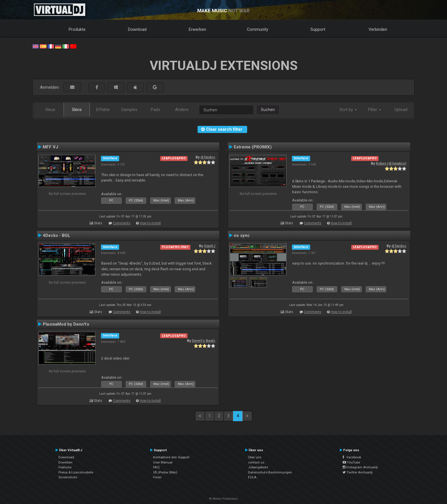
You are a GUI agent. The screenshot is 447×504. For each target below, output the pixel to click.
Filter (375, 110)
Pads (156, 110)
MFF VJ (50, 147)
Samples (129, 110)
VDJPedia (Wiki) (165, 472)
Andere (182, 110)
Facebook (352, 457)
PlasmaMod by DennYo (66, 324)
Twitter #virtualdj (358, 472)
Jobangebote (258, 467)
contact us (256, 462)
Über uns (255, 457)
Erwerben (197, 29)
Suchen (268, 110)
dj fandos (208, 157)
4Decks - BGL (57, 235)
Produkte (77, 29)
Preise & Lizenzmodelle (76, 472)
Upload (401, 110)
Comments (122, 223)
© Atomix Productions (224, 499)
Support (318, 29)
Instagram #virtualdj (360, 467)
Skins (77, 110)
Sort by (348, 110)
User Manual (163, 462)
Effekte (103, 110)
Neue (50, 110)
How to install (150, 223)
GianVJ (210, 246)
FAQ (156, 467)
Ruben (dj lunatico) (391, 164)
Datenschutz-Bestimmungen (270, 472)
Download (137, 29)
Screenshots (68, 477)
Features (65, 467)
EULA (252, 477)
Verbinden (378, 29)
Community (258, 29)
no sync (242, 235)
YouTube (351, 462)
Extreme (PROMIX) (253, 147)
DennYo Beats (204, 341)
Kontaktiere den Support (171, 457)
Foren (157, 477)
